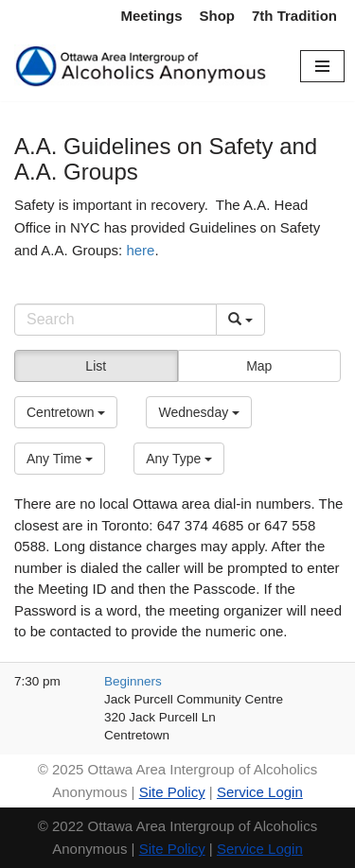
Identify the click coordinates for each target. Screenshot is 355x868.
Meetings (151, 16)
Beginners (133, 681)
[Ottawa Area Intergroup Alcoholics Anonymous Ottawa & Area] (143, 66)
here (140, 250)
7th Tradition (294, 16)
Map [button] (259, 366)
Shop (218, 16)
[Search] (115, 320)
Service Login (260, 792)
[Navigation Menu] (322, 66)
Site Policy (172, 792)
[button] (66, 412)
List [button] (96, 366)
